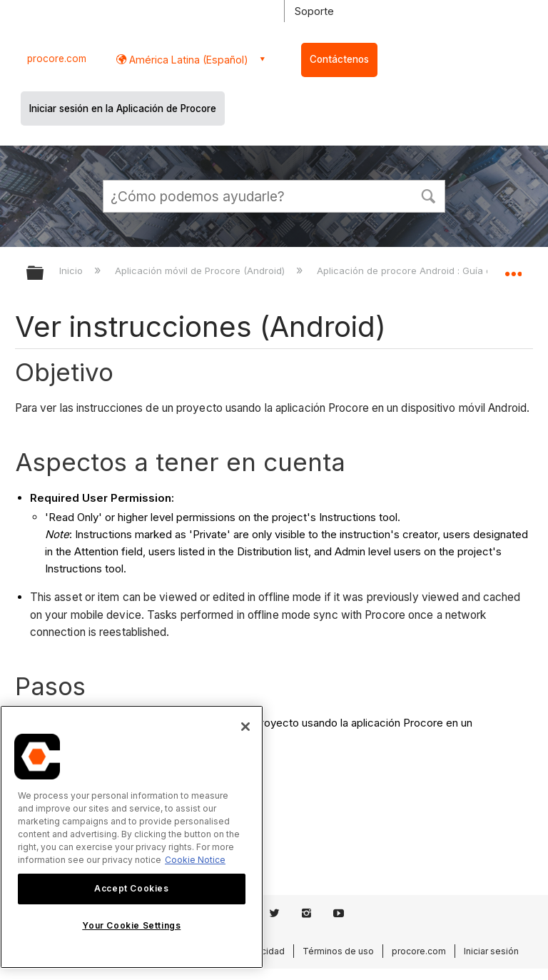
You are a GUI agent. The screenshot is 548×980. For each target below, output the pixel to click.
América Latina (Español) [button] (187, 60)
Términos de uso (338, 951)
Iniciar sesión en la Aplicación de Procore (123, 108)
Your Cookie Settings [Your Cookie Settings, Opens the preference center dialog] (131, 925)
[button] (428, 195)
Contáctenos (339, 59)
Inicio (72, 271)
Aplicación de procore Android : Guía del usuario (428, 271)
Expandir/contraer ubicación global (513, 268)
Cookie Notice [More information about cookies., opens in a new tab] (195, 860)
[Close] (245, 727)
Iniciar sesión (491, 951)
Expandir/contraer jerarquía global (44, 274)
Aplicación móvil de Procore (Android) (201, 271)
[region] (132, 837)
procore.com (57, 59)
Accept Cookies (131, 888)
